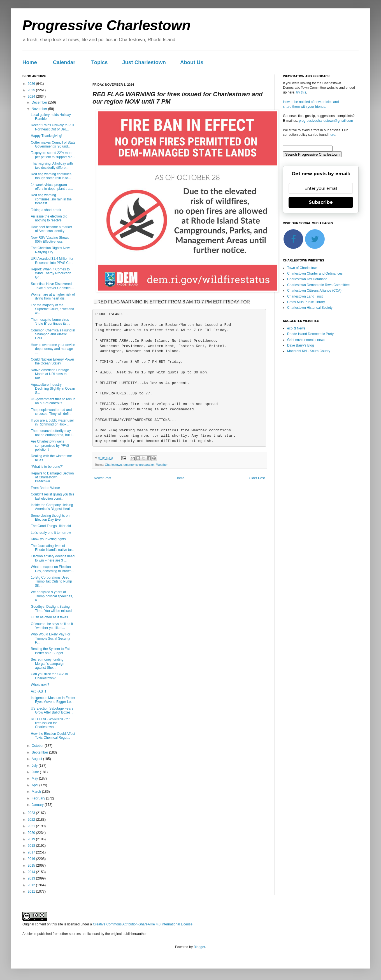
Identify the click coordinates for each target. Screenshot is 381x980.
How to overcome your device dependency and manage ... (53, 349)
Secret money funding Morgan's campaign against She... (47, 664)
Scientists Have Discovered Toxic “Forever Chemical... (52, 286)
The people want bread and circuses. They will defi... (51, 412)
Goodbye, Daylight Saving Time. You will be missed (51, 609)
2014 (32, 872)
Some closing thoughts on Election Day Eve (50, 518)
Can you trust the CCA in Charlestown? (49, 676)
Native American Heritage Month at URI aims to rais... (50, 374)
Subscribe (321, 202)
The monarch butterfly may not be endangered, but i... (53, 433)
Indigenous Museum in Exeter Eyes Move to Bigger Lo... (53, 700)
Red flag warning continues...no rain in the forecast (51, 199)
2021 (32, 826)
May (35, 778)
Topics (100, 62)
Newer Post (103, 478)
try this (301, 92)
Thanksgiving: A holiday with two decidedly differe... (52, 165)
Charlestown (113, 465)
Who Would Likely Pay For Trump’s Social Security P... (51, 638)
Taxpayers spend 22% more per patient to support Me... (53, 155)
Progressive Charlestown (106, 25)
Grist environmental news (306, 340)
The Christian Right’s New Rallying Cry (50, 250)
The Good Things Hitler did (51, 526)
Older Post (257, 478)
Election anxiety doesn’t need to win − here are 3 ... (53, 558)
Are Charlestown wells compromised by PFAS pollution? (50, 445)
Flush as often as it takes (49, 617)
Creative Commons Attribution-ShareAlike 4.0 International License (143, 924)
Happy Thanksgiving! (47, 136)
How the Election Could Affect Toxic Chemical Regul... (53, 736)
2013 (32, 878)
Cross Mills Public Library (306, 302)
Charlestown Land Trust (305, 296)
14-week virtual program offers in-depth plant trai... (52, 187)
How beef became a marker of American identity (51, 229)
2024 (32, 97)
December (40, 102)
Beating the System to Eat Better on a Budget (50, 651)
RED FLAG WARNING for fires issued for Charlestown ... (50, 723)
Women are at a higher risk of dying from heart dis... (53, 296)
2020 (32, 833)
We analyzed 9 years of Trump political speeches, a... (52, 596)
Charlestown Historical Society (310, 308)
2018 (32, 846)
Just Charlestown (144, 62)
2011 (32, 892)
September (40, 752)
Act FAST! (38, 691)
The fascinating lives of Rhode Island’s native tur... (53, 548)
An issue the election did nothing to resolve (49, 218)
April (35, 785)
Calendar (64, 62)
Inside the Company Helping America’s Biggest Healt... (52, 507)
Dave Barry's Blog (301, 345)
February (39, 798)
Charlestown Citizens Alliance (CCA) (314, 291)
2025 (32, 90)
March (37, 792)
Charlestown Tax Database (307, 279)
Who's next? (40, 685)
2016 (32, 859)
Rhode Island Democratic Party (310, 334)
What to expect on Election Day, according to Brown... (53, 569)
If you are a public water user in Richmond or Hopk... (52, 422)
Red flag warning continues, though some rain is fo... (52, 176)
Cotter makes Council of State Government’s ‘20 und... (53, 144)
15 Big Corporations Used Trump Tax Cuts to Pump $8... (51, 582)
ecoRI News (296, 328)
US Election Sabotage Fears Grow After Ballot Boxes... (52, 710)
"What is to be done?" (47, 467)
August (37, 759)
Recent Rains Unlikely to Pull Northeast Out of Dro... (52, 127)
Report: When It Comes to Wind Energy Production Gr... (51, 273)
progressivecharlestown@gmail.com (326, 121)
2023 (32, 813)
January (38, 805)
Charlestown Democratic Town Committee (318, 285)
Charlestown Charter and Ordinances (315, 273)
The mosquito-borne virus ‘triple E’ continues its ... (51, 322)
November (40, 109)
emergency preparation (139, 465)
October (38, 746)
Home (30, 62)
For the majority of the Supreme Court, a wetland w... (52, 309)
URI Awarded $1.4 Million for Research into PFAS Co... (52, 261)
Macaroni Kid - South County (309, 351)
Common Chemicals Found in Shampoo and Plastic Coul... (53, 334)
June (36, 772)
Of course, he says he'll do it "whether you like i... (52, 626)
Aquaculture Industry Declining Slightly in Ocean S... (53, 389)
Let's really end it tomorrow (51, 533)
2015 (32, 866)
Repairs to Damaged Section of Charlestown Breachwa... (52, 477)
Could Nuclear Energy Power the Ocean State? (53, 361)
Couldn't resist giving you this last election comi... (53, 496)
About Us (192, 62)
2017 (32, 852)
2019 (32, 839)
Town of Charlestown (303, 268)
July (35, 766)
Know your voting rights (48, 539)
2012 (32, 885)
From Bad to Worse (45, 488)
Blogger (199, 947)
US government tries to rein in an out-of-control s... (53, 401)
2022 (32, 820)
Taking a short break (46, 210)
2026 (32, 84)
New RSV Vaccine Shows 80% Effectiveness (50, 240)
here (332, 135)
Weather (162, 465)
